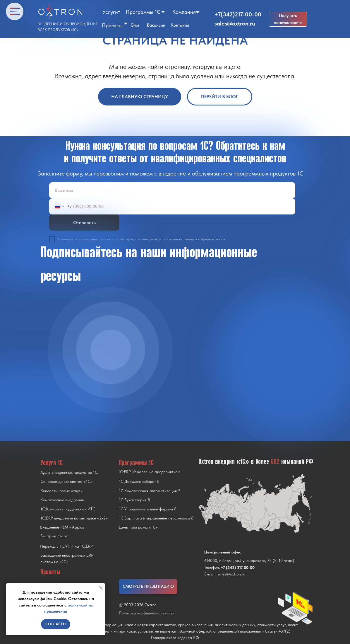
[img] (111, 350)
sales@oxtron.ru (235, 23)
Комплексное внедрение (62, 500)
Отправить (84, 223)
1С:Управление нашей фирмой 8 (148, 509)
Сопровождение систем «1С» (66, 481)
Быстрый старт (54, 536)
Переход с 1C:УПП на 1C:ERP (66, 546)
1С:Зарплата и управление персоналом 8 (156, 518)
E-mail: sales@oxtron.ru (225, 574)
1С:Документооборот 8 (139, 481)
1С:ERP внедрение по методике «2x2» (74, 518)
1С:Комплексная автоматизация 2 (150, 491)
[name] (172, 190)
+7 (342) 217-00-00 (238, 568)
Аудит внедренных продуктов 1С (69, 472)
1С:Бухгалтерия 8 (134, 500)
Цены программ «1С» (138, 527)
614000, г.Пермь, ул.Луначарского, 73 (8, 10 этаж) (249, 560)
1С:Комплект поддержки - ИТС (68, 509)
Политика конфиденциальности (147, 613)
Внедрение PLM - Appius (62, 527)
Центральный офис (223, 552)
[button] (288, 19)
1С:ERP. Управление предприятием (149, 472)
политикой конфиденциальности (205, 239)
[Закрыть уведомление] (101, 588)
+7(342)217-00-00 (238, 14)
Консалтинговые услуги (61, 491)
